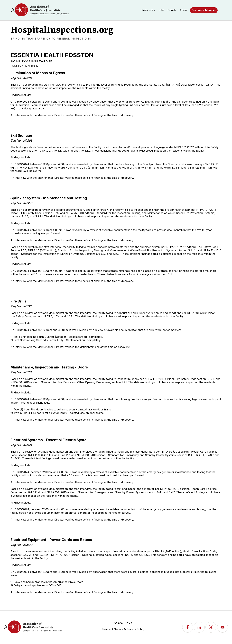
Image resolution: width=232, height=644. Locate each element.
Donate (172, 10)
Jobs (161, 10)
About (184, 10)
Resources (148, 10)
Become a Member (204, 10)
